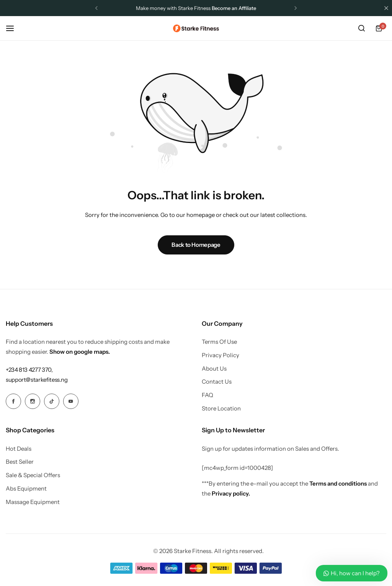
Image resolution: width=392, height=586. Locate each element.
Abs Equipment (26, 489)
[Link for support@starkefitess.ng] (37, 380)
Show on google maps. (80, 352)
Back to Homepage (196, 245)
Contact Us (217, 382)
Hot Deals (19, 449)
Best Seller (20, 462)
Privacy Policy (220, 355)
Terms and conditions (338, 483)
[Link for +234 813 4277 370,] (29, 370)
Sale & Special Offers (33, 475)
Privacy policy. (231, 493)
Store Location (221, 409)
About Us (214, 369)
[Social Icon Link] (13, 401)
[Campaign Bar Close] (386, 8)
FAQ (207, 395)
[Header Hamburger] (14, 28)
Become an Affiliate (234, 8)
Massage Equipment (33, 502)
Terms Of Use (219, 342)
